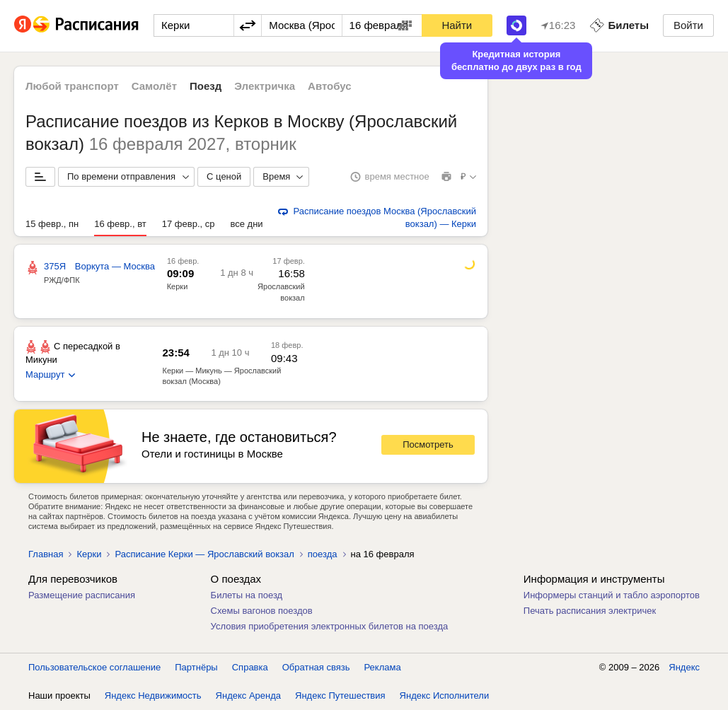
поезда (323, 554)
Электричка (265, 86)
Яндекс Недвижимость (153, 696)
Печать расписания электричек (590, 611)
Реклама (383, 667)
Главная (46, 554)
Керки (178, 286)
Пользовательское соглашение (94, 667)
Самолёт (154, 86)
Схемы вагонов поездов (262, 611)
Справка (250, 667)
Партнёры (196, 667)
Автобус (330, 86)
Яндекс (684, 667)
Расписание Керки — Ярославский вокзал (204, 554)
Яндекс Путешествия (340, 696)
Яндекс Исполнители (445, 696)
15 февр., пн (52, 224)
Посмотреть (428, 444)
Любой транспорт (72, 86)
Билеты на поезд (247, 595)
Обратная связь (316, 667)
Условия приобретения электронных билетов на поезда (330, 626)
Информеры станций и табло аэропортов (612, 595)
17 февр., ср (189, 224)
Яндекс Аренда (248, 696)
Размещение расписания (82, 595)
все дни (246, 224)
